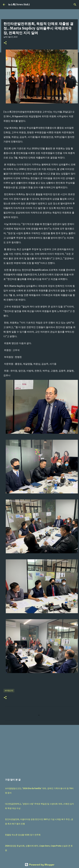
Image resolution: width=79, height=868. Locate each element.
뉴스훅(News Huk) (19, 4)
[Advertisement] (39, 749)
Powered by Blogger (40, 865)
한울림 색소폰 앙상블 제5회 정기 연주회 (23, 835)
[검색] (75, 5)
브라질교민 (9, 690)
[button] (5, 43)
